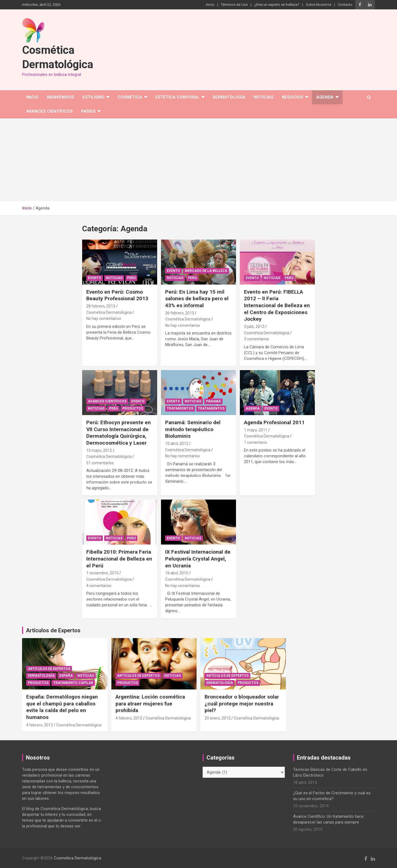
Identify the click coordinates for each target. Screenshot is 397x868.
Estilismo (93, 97)
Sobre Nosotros (319, 5)
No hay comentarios (104, 318)
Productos (133, 408)
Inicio (210, 5)
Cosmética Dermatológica (109, 312)
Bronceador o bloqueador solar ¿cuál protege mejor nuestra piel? (242, 704)
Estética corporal (177, 97)
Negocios (293, 97)
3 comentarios (257, 339)
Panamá (213, 401)
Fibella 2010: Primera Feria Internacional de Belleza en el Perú (119, 559)
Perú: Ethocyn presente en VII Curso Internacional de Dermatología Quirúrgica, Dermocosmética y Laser (119, 433)
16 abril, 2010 (177, 573)
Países (88, 111)
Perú (131, 278)
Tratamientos (180, 408)
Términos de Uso (234, 5)
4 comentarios (99, 586)
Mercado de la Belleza (206, 271)
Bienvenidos (61, 97)
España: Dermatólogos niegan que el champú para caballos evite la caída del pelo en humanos (62, 707)
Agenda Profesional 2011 (274, 422)
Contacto (345, 5)
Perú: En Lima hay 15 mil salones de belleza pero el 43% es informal (197, 299)
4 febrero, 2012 (40, 725)
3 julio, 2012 (254, 327)
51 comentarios (100, 463)
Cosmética (130, 97)
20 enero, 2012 (218, 718)
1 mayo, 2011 (256, 430)
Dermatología (229, 97)
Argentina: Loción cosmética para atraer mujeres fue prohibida (150, 704)
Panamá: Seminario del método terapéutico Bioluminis (193, 429)
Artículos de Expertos (49, 669)
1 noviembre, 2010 (102, 573)
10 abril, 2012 (177, 444)
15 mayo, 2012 (99, 450)
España (66, 676)
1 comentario (256, 442)
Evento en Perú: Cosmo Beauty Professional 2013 (117, 295)
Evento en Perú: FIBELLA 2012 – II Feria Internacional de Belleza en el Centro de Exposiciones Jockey (277, 306)
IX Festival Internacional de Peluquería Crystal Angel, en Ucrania (198, 559)
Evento (95, 278)
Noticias (264, 97)
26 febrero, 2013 (180, 313)
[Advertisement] (198, 160)
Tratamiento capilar (73, 683)
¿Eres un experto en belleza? (277, 5)
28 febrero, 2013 (101, 306)
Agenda (325, 97)
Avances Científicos (49, 111)
